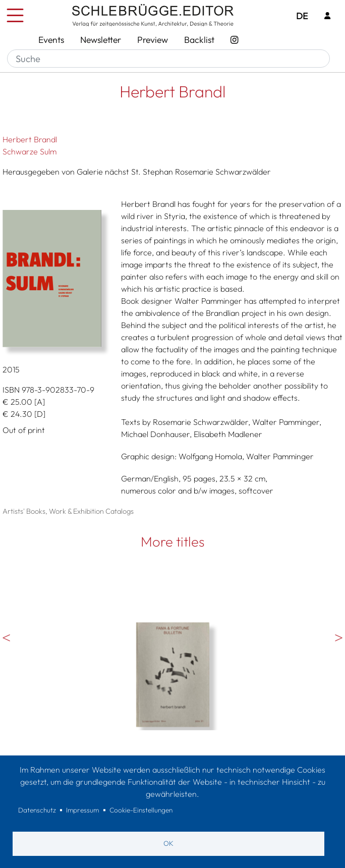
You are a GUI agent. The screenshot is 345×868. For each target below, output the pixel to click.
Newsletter (101, 40)
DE (302, 16)
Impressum (82, 810)
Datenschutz (37, 810)
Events (51, 40)
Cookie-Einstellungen (141, 810)
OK (168, 843)
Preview (153, 40)
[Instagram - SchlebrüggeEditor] (234, 40)
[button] (54, 279)
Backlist (199, 40)
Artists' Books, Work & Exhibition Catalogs (68, 511)
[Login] (327, 16)
